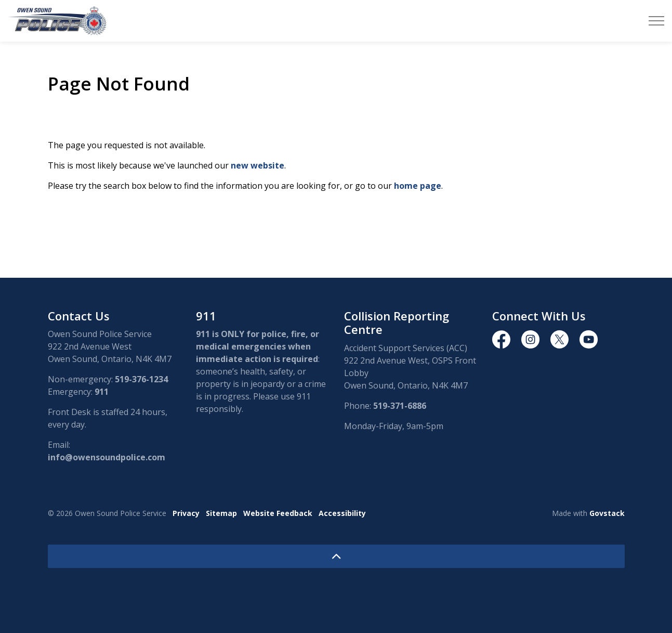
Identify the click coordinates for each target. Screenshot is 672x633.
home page (418, 186)
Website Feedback (278, 513)
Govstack (607, 513)
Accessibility (342, 513)
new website (258, 165)
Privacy (186, 513)
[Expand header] (656, 21)
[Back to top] (336, 556)
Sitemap (221, 513)
